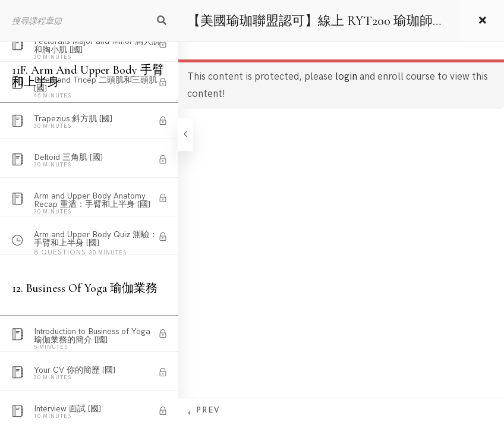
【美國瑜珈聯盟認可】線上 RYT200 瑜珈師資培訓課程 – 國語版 (316, 27)
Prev (208, 410)
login (346, 77)
